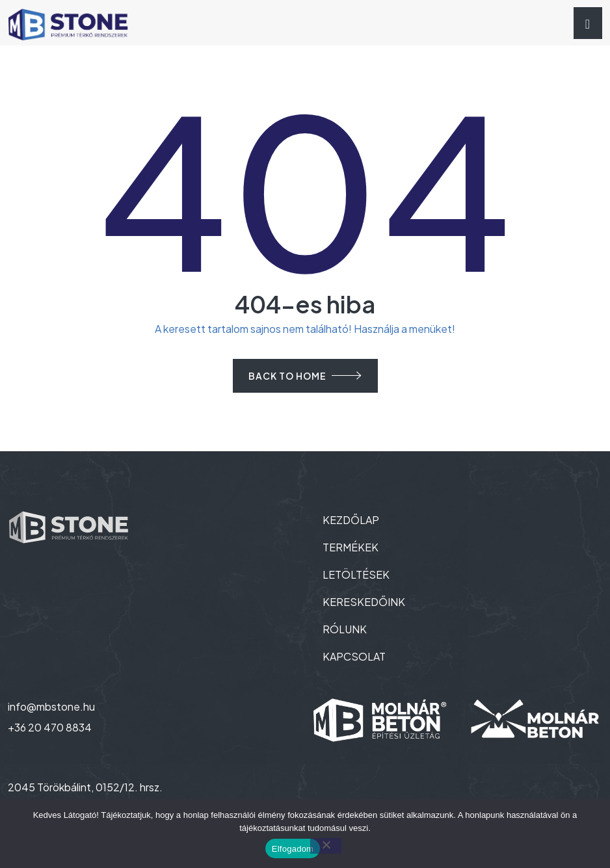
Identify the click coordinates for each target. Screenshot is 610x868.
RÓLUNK (345, 629)
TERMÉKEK (351, 547)
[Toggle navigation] (588, 23)
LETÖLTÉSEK (356, 574)
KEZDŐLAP (351, 520)
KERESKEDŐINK (364, 602)
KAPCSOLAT (354, 656)
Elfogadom (293, 849)
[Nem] (326, 846)
